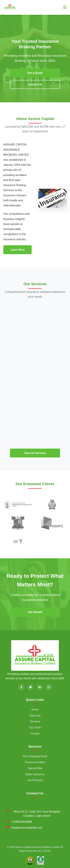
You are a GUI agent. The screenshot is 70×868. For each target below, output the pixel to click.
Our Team (35, 727)
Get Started (35, 612)
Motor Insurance (35, 774)
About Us (35, 716)
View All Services (35, 453)
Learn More (17, 250)
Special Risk (35, 768)
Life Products (35, 780)
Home (35, 710)
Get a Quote (35, 73)
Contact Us (35, 84)
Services (35, 721)
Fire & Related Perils (35, 756)
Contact (35, 734)
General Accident (35, 762)
